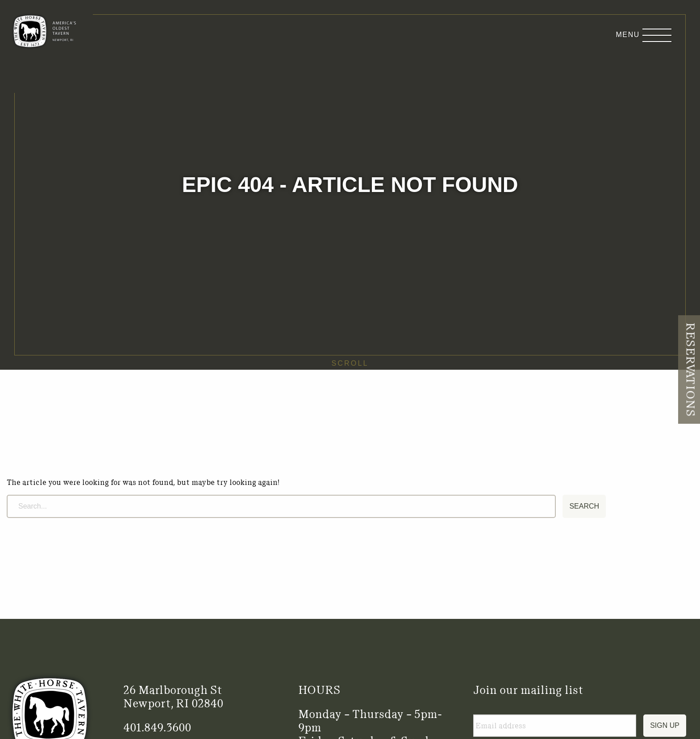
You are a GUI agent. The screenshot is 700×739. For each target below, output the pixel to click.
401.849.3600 (157, 727)
